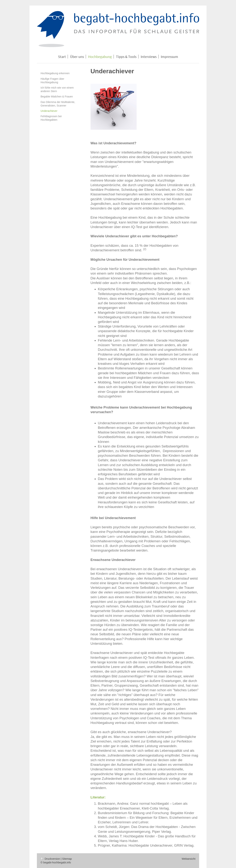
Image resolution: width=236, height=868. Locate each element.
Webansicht (189, 859)
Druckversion (51, 859)
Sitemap (67, 859)
